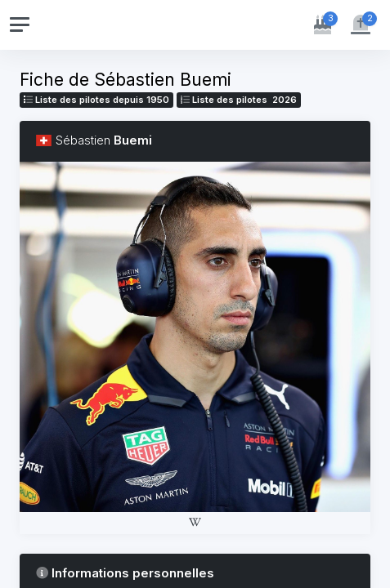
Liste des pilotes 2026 (239, 100)
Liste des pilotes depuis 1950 (96, 100)
